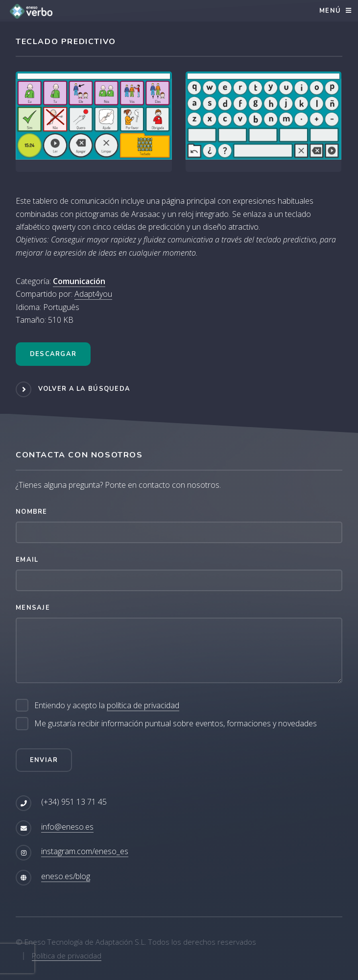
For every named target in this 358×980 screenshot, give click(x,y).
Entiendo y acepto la (107, 705)
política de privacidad (143, 705)
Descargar (53, 354)
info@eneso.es (67, 827)
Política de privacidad (67, 956)
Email (27, 560)
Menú (330, 11)
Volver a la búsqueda (84, 389)
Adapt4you (93, 294)
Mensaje (33, 608)
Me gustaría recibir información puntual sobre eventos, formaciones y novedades (176, 723)
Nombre (32, 512)
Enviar (44, 760)
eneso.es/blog (66, 876)
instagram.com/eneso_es (85, 851)
